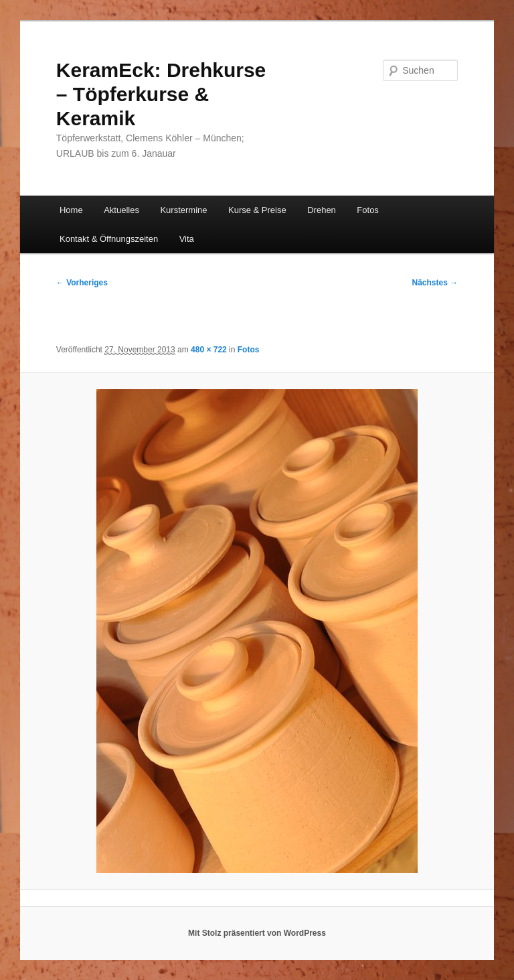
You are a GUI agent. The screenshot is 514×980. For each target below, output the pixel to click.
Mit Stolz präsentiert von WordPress (257, 933)
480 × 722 (209, 350)
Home (71, 210)
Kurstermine (183, 210)
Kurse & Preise (257, 210)
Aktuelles (121, 210)
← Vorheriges (82, 283)
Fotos (368, 210)
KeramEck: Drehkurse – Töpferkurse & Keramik (161, 94)
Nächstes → (435, 283)
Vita (187, 239)
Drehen (322, 210)
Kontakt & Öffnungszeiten (109, 239)
